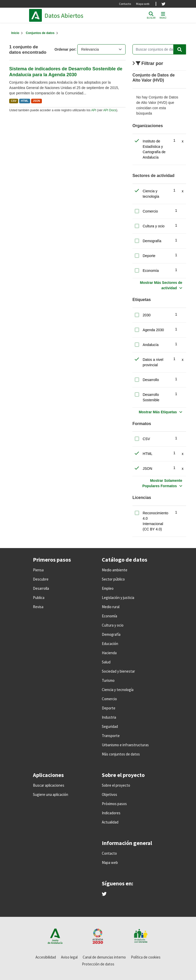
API (94, 110)
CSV (14, 101)
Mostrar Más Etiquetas (158, 412)
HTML (25, 101)
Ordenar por (65, 49)
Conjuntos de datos (40, 33)
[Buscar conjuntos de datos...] (159, 49)
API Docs (110, 110)
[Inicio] (15, 33)
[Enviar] (180, 49)
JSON (37, 101)
